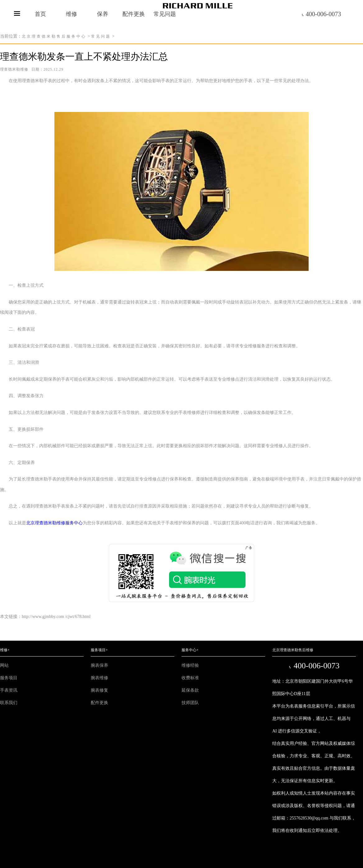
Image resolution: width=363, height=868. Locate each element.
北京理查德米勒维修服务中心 (54, 523)
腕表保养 (99, 665)
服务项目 (9, 678)
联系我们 (9, 703)
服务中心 (190, 650)
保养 (103, 14)
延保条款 (190, 690)
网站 (4, 665)
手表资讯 (9, 690)
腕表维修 (99, 678)
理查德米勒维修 (14, 69)
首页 (40, 14)
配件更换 (134, 14)
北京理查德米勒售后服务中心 (54, 36)
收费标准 (190, 678)
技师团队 (190, 703)
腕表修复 (99, 690)
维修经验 (190, 665)
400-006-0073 (321, 14)
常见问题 (101, 36)
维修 (71, 14)
